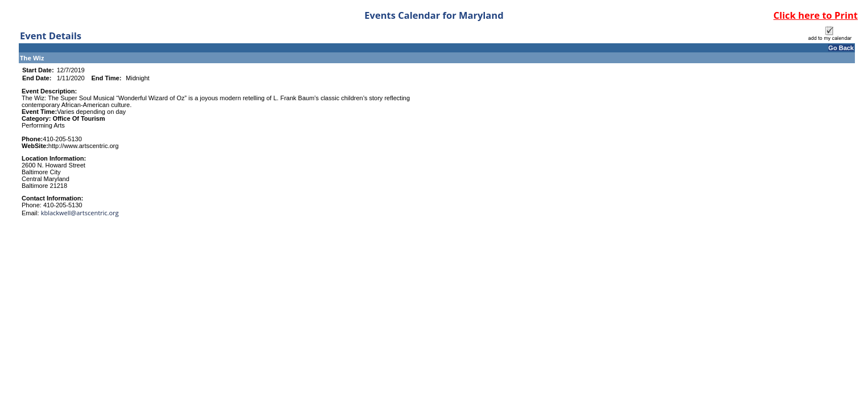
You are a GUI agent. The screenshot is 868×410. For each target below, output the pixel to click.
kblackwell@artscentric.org (80, 213)
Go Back (841, 48)
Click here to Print (816, 15)
